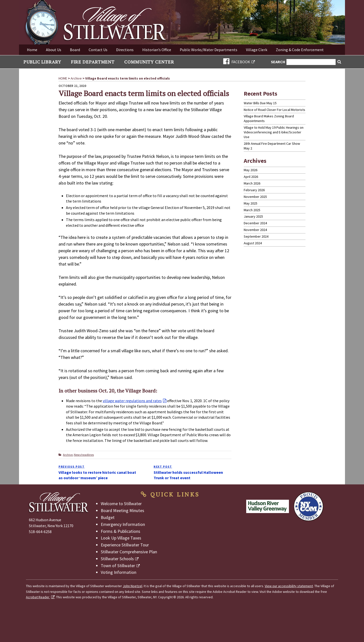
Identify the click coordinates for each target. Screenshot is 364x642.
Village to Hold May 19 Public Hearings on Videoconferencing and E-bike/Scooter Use (274, 132)
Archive (68, 455)
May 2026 (251, 170)
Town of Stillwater (118, 566)
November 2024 (255, 230)
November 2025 (255, 197)
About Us (54, 50)
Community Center (149, 62)
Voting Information (119, 572)
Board (75, 50)
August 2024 (253, 243)
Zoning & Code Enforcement (300, 50)
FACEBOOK (237, 62)
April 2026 (251, 177)
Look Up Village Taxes (121, 538)
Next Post (163, 467)
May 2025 (251, 203)
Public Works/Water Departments (209, 50)
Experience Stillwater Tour (125, 545)
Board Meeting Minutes (122, 510)
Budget (108, 517)
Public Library (42, 62)
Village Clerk (257, 50)
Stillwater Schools (117, 559)
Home (32, 50)
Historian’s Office (157, 50)
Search (278, 62)
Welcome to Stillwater (121, 504)
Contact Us (98, 50)
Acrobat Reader (38, 597)
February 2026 (254, 190)
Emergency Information (123, 524)
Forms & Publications (121, 531)
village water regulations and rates (132, 401)
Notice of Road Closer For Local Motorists (274, 110)
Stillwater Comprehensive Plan (129, 552)
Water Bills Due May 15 (260, 103)
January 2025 (253, 216)
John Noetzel (132, 586)
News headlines (84, 455)
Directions (125, 50)
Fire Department (93, 62)
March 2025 (252, 210)
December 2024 (255, 223)
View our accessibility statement (289, 586)
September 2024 (256, 236)
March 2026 (252, 183)
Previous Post (71, 467)
